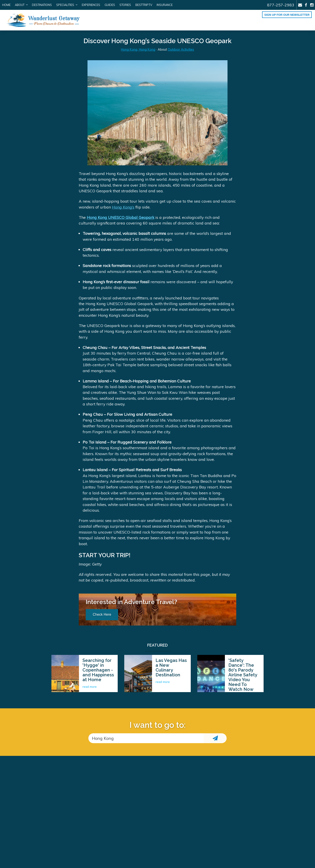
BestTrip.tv (144, 5)
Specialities (65, 5)
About (20, 5)
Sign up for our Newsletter (287, 15)
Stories (125, 5)
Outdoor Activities (181, 49)
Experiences (91, 5)
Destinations (42, 5)
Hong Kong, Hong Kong (138, 49)
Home (6, 5)
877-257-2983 (281, 5)
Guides (110, 5)
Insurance (165, 5)
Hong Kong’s (123, 207)
